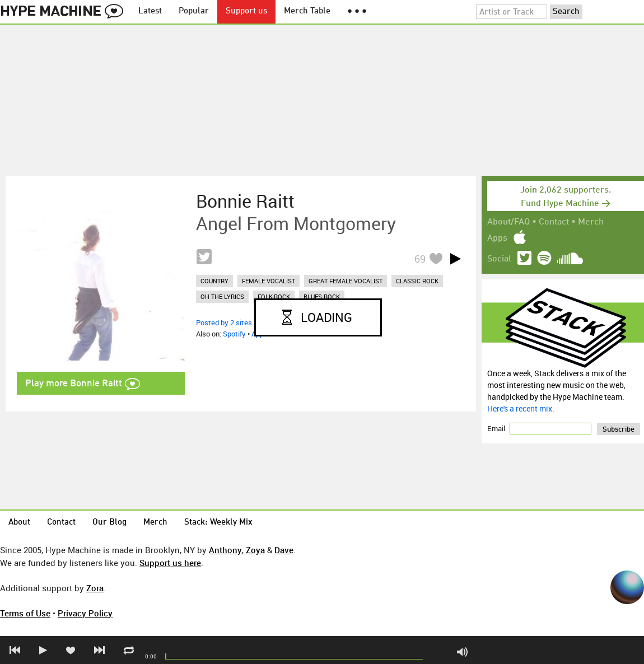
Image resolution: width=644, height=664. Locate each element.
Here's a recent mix (520, 408)
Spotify (234, 334)
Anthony (225, 550)
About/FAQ (508, 222)
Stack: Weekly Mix (218, 523)
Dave (284, 550)
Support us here (170, 563)
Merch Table (307, 11)
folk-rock (274, 296)
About (19, 523)
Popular (194, 11)
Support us (246, 11)
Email (497, 428)
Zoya (255, 550)
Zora (95, 588)
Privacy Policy (85, 613)
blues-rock (322, 296)
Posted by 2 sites (224, 322)
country (214, 281)
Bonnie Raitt (245, 201)
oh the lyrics (222, 296)
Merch (591, 222)
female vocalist (269, 281)
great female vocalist (346, 281)
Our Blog (109, 523)
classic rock (417, 281)
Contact (554, 222)
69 (420, 259)
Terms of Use (25, 613)
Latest (150, 11)
